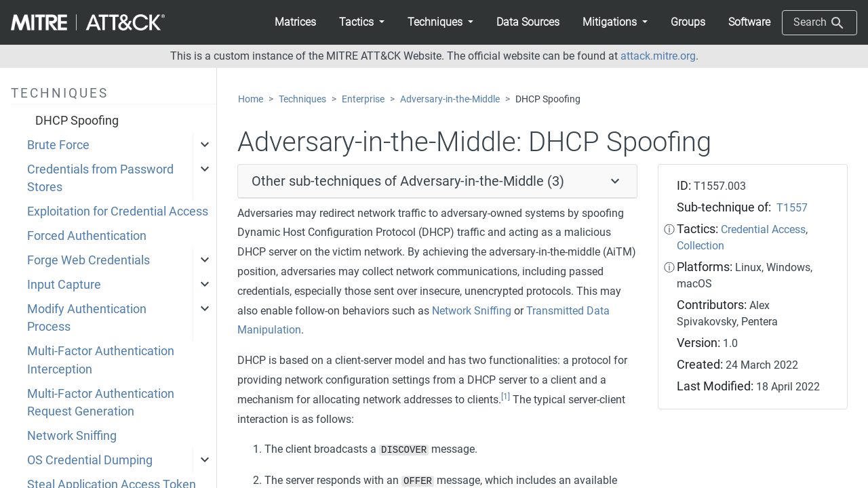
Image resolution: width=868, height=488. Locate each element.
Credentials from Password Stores (100, 178)
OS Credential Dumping (90, 460)
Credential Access (763, 229)
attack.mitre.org (658, 56)
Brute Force (58, 145)
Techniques (302, 99)
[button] (362, 22)
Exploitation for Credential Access (118, 211)
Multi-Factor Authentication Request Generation (101, 403)
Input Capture (64, 285)
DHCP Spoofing (77, 121)
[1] (506, 396)
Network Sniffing (72, 436)
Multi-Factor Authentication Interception (101, 360)
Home (251, 99)
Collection (701, 246)
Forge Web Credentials (88, 260)
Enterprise (363, 99)
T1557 (792, 208)
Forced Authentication (87, 236)
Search (820, 23)
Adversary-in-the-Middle (450, 99)
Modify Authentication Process (87, 318)
